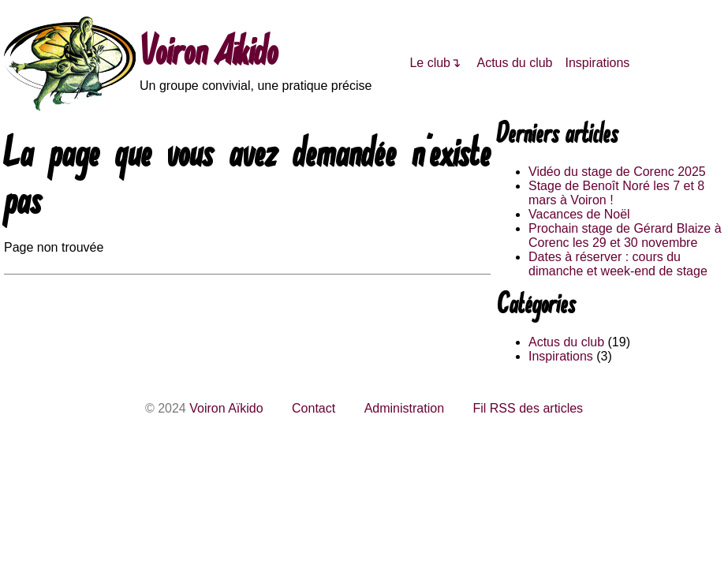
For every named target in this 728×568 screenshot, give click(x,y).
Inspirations (598, 63)
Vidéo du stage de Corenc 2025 (617, 172)
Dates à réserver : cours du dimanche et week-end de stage (618, 264)
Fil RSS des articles (528, 408)
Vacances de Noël (579, 214)
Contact (314, 408)
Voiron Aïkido (209, 55)
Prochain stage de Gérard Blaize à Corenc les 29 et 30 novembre (625, 235)
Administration (404, 408)
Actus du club (514, 63)
